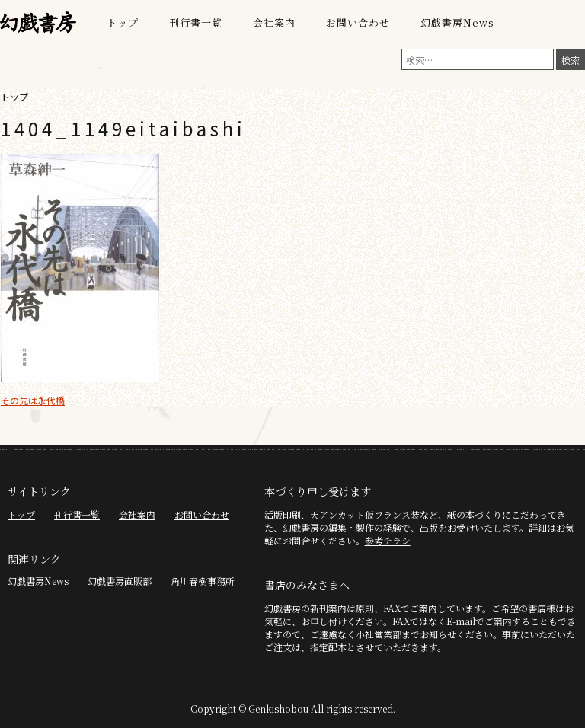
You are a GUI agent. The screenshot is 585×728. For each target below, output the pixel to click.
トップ (123, 22)
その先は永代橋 (33, 400)
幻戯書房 (38, 23)
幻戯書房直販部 (120, 581)
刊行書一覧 (196, 22)
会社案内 (274, 22)
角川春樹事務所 (203, 581)
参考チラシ (388, 540)
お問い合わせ (358, 22)
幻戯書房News (457, 22)
